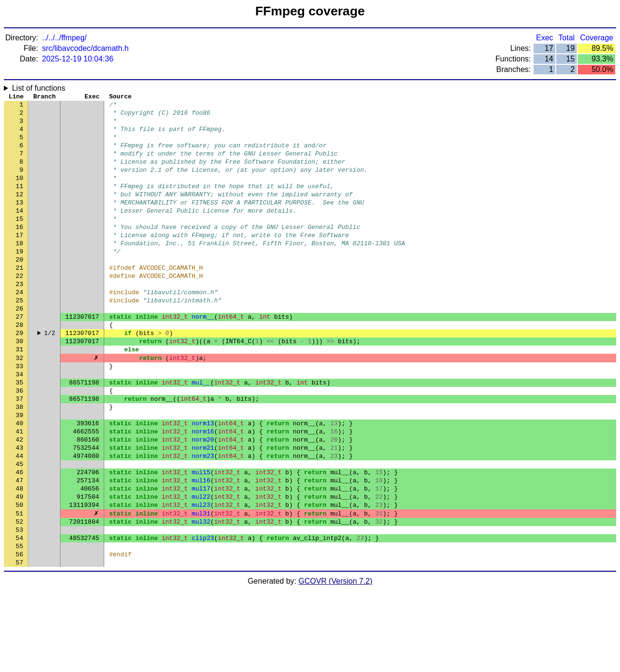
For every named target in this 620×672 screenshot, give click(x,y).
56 (20, 635)
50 (20, 577)
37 (20, 453)
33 (20, 414)
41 (20, 491)
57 (20, 645)
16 (20, 251)
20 (20, 289)
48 (20, 558)
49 (20, 568)
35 (20, 433)
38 (20, 462)
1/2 (50, 376)
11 (20, 203)
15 (20, 241)
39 (20, 472)
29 (20, 376)
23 (20, 318)
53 (20, 606)
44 (20, 520)
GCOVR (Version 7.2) (336, 664)
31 (20, 395)
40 (20, 481)
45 (20, 529)
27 (20, 357)
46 (20, 539)
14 (20, 232)
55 (20, 625)
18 (20, 270)
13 (20, 222)
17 (20, 261)
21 (20, 299)
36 (20, 443)
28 (20, 366)
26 (20, 347)
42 (20, 501)
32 (20, 405)
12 (20, 213)
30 (20, 385)
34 (20, 424)
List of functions (39, 88)
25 (20, 337)
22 (20, 309)
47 (20, 549)
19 (20, 280)
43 (20, 510)
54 (20, 616)
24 (20, 328)
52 (20, 597)
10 (20, 193)
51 (20, 587)
